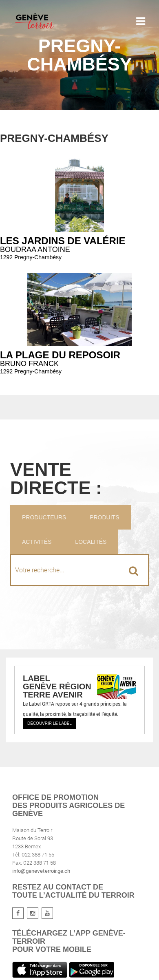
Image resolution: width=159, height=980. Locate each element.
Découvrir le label (50, 723)
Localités (91, 542)
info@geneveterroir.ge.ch (41, 871)
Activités (37, 542)
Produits (104, 517)
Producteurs (44, 517)
